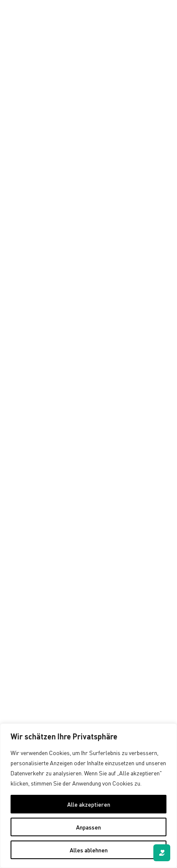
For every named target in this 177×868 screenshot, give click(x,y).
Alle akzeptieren (89, 804)
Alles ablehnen (89, 850)
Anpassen (88, 827)
